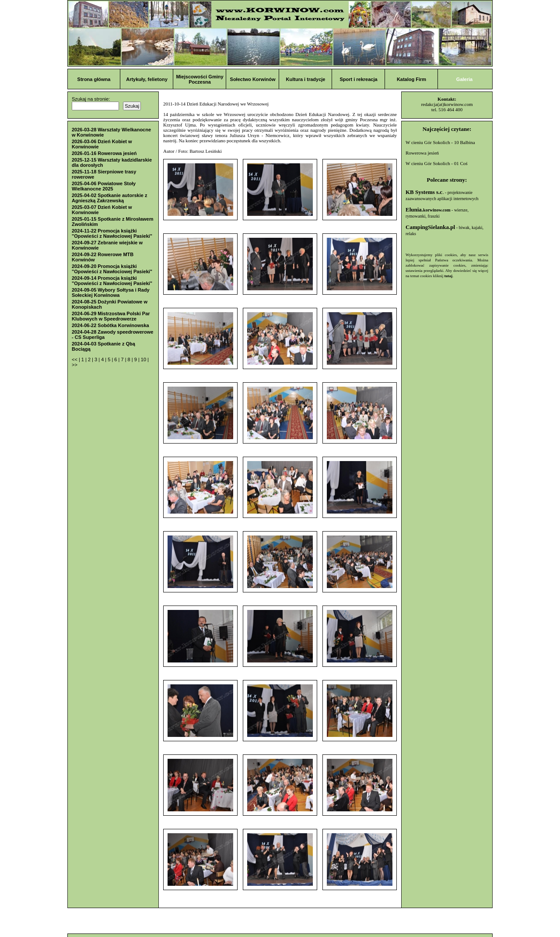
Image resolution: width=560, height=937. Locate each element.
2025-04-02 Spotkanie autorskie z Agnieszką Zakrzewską (109, 198)
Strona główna (94, 79)
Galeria (464, 79)
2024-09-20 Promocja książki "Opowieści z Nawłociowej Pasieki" (112, 269)
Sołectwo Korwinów (253, 79)
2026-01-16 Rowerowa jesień (104, 153)
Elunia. (428, 210)
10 (144, 359)
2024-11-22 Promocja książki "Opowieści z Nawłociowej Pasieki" (112, 233)
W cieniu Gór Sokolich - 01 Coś (437, 163)
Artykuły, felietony (147, 79)
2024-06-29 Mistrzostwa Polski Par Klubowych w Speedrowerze (111, 316)
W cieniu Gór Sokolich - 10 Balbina (440, 142)
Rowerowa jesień (422, 153)
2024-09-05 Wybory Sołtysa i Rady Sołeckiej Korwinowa (111, 292)
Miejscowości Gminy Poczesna (199, 79)
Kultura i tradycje (306, 79)
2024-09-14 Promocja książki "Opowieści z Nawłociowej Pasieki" (112, 281)
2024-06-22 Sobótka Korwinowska (110, 325)
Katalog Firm (411, 79)
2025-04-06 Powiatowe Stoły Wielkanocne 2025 (104, 186)
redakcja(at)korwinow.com (447, 104)
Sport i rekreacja (358, 79)
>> (75, 365)
